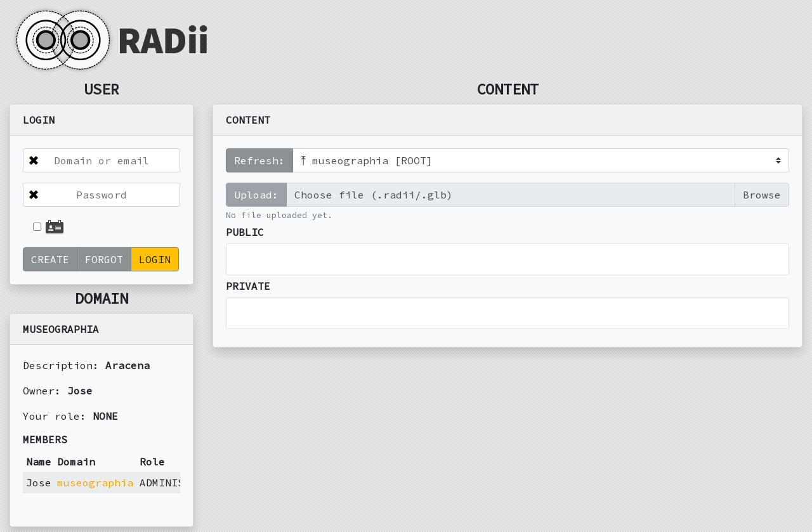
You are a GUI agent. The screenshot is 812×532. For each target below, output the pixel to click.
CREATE (50, 259)
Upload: (256, 195)
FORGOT (104, 259)
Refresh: (259, 160)
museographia (95, 483)
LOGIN (155, 259)
